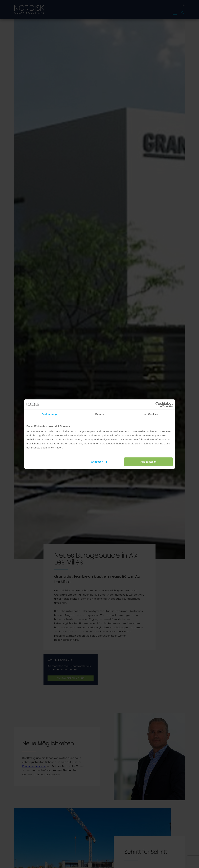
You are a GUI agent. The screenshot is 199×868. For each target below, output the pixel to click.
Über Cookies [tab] (150, 414)
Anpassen (99, 462)
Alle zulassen (148, 462)
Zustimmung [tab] (49, 414)
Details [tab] (100, 414)
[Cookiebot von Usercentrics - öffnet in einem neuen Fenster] (158, 404)
